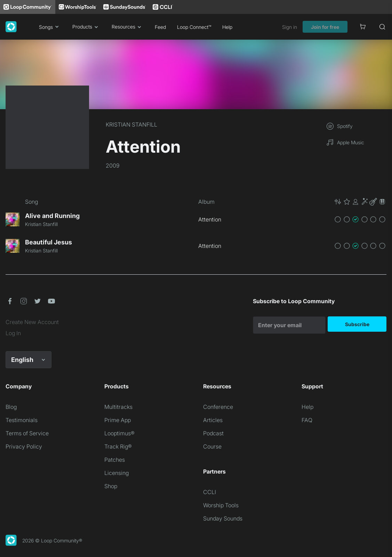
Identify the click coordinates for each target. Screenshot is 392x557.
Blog (11, 407)
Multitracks (118, 407)
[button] (360, 202)
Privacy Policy (24, 446)
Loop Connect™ (194, 27)
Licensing (117, 473)
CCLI (210, 492)
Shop (111, 486)
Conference (218, 407)
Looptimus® (119, 433)
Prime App (118, 420)
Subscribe (357, 324)
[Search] (382, 27)
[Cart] (363, 27)
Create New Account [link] (32, 322)
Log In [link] (13, 333)
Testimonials (22, 420)
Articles (213, 420)
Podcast (213, 433)
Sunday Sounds (223, 518)
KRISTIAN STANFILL (131, 124)
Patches (115, 460)
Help (227, 27)
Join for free (325, 27)
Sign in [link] (290, 27)
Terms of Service (27, 433)
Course (212, 446)
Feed (160, 27)
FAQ (307, 420)
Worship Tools (221, 505)
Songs (50, 27)
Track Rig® (118, 446)
